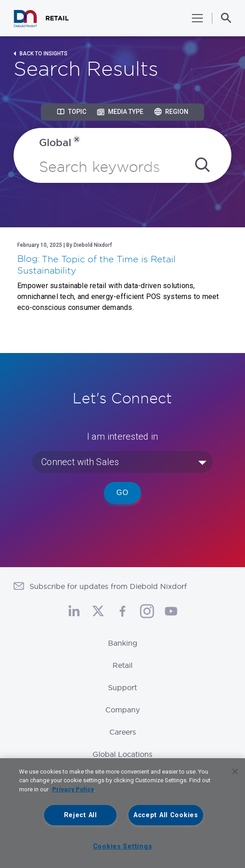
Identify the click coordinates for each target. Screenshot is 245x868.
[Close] (235, 771)
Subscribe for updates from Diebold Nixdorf (108, 586)
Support (122, 687)
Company (122, 710)
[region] (122, 813)
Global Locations (122, 754)
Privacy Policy (73, 789)
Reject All (81, 815)
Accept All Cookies (166, 815)
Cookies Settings (123, 846)
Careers (123, 732)
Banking (123, 643)
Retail (122, 665)
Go (123, 493)
